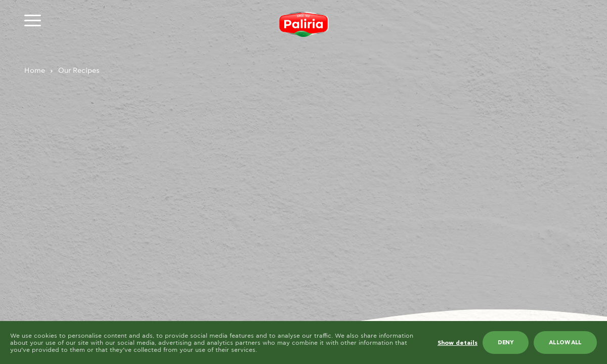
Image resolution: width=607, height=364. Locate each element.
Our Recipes (79, 71)
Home (35, 71)
